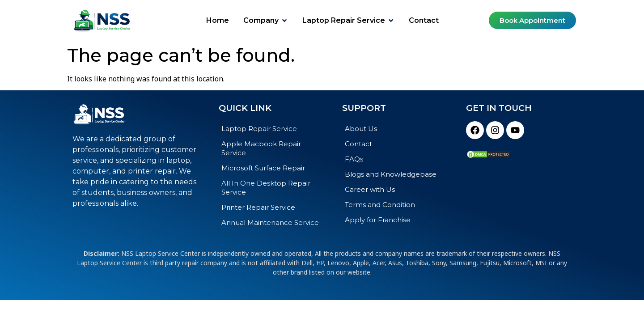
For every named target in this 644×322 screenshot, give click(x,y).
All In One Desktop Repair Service (266, 188)
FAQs (354, 159)
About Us (361, 129)
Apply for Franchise (378, 220)
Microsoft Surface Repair (263, 168)
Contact (358, 144)
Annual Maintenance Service (270, 222)
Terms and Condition (380, 205)
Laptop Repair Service (259, 129)
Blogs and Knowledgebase (391, 174)
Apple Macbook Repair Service (261, 148)
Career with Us (370, 189)
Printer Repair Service (258, 207)
